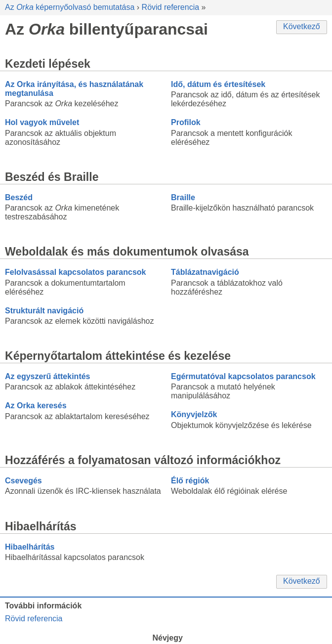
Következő (302, 26)
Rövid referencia (171, 7)
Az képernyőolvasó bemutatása (70, 7)
